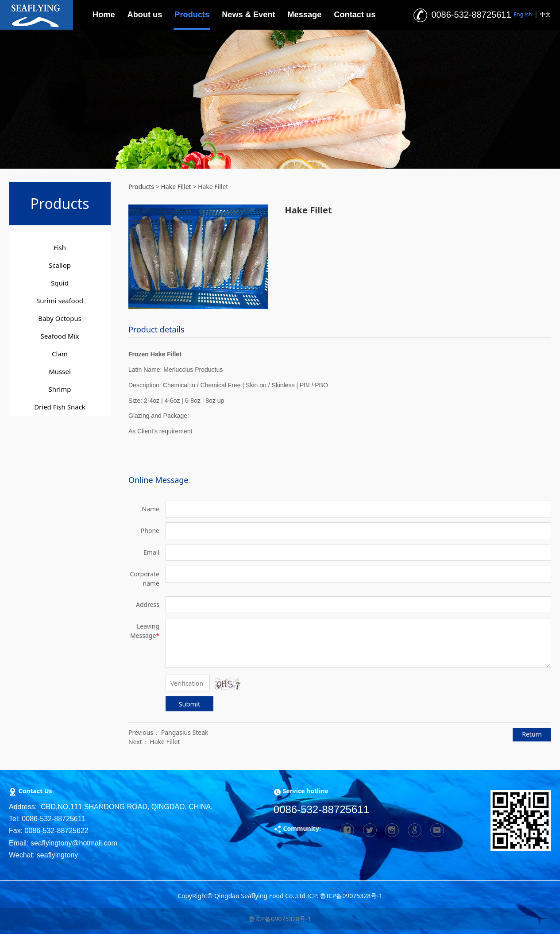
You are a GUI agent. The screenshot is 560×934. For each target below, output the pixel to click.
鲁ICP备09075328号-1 (280, 919)
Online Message (158, 480)
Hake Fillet (176, 187)
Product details (156, 329)
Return (532, 734)
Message (304, 15)
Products (192, 15)
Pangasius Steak (185, 732)
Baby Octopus (60, 318)
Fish (60, 247)
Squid (60, 283)
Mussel (60, 371)
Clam (60, 354)
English (523, 14)
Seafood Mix (60, 336)
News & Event (248, 15)
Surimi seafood (60, 301)
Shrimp (60, 389)
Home (104, 15)
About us (145, 15)
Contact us (355, 15)
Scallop (60, 265)
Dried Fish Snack (60, 407)
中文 (545, 14)
